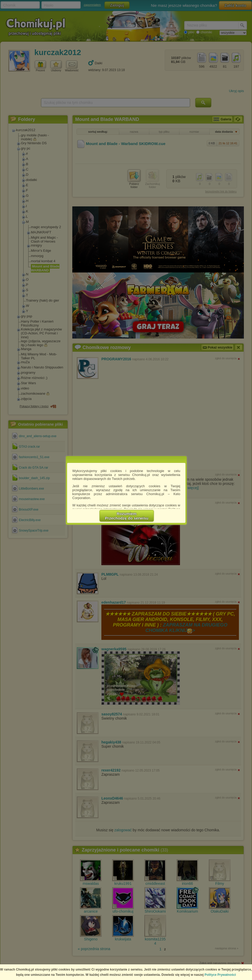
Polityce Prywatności (220, 975)
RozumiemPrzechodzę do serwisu (127, 516)
